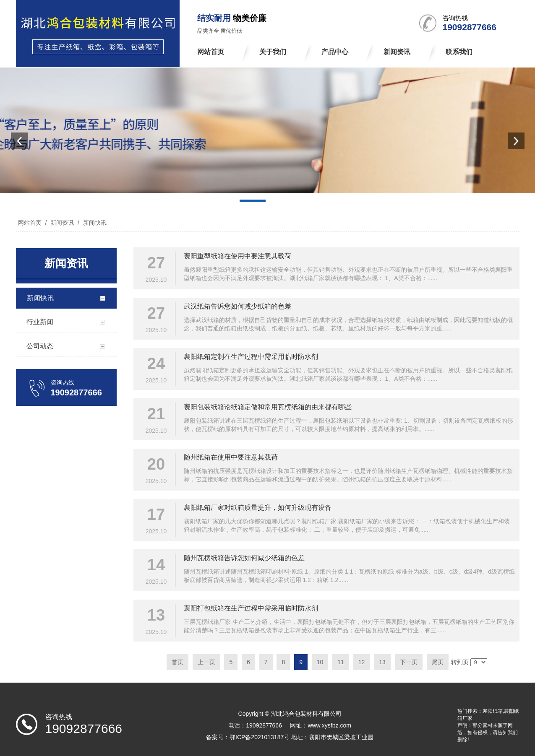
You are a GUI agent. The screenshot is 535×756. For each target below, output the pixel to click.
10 (320, 662)
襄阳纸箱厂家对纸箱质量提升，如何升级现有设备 (258, 508)
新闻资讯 (62, 223)
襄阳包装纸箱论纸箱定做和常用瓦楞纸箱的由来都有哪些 (268, 407)
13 (382, 662)
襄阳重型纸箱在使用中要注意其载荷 (237, 256)
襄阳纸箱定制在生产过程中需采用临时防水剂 (251, 357)
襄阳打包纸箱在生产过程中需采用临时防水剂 (251, 608)
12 (362, 662)
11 (341, 662)
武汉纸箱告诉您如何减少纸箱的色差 (237, 306)
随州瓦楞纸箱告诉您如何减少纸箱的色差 (244, 558)
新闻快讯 (94, 223)
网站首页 (30, 223)
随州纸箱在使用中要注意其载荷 (231, 457)
